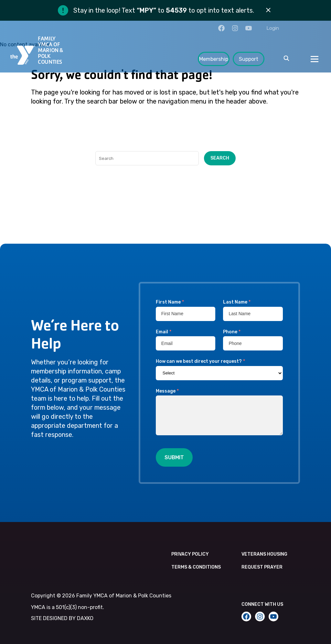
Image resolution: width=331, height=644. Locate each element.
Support (249, 59)
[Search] (147, 158)
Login (273, 28)
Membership (214, 59)
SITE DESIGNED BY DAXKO (62, 618)
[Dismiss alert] (268, 10)
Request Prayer (262, 567)
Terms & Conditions (196, 567)
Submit (174, 457)
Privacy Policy (190, 554)
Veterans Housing (264, 554)
